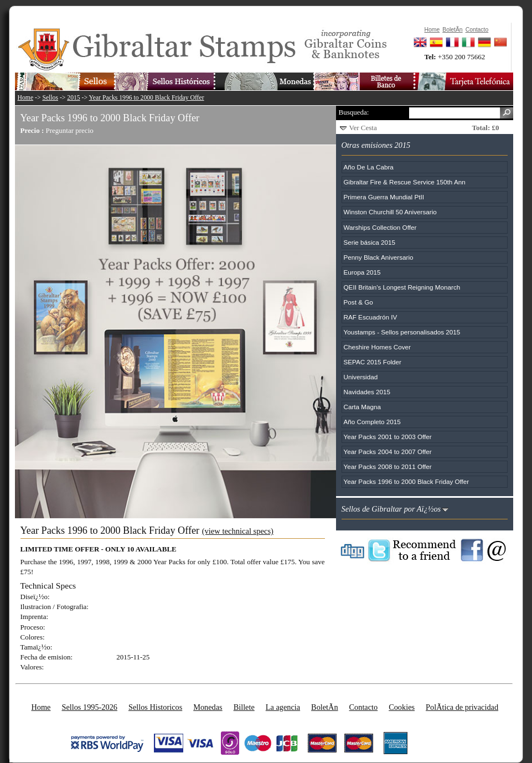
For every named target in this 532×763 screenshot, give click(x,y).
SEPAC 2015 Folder (373, 362)
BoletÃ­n (324, 707)
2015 (73, 98)
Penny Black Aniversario (379, 257)
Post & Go (358, 302)
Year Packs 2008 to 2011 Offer (388, 466)
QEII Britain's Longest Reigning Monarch (402, 287)
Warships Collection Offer (380, 227)
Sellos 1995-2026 (89, 707)
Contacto (364, 707)
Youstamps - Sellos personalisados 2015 (402, 332)
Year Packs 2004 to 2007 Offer (388, 452)
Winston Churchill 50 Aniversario (390, 212)
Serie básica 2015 (370, 242)
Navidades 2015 (367, 392)
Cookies (402, 707)
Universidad (361, 377)
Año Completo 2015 (372, 422)
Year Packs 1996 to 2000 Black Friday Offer (147, 98)
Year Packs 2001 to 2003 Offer (388, 437)
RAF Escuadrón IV (371, 317)
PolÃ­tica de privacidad (462, 707)
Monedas (208, 707)
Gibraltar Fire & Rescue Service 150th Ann (405, 182)
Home (26, 98)
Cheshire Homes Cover (377, 347)
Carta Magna (363, 407)
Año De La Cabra (369, 167)
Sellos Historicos (155, 707)
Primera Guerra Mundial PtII (384, 197)
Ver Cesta (363, 128)
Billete (244, 707)
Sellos (50, 98)
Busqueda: (354, 112)
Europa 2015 (362, 272)
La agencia (283, 707)
